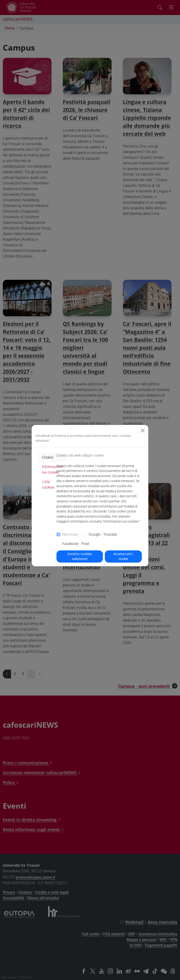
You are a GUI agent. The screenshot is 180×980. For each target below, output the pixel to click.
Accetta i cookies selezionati (80, 556)
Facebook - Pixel (76, 544)
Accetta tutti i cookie (123, 556)
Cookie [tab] (48, 457)
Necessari (70, 534)
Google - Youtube (103, 534)
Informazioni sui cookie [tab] (52, 470)
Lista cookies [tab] (48, 484)
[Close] (143, 431)
